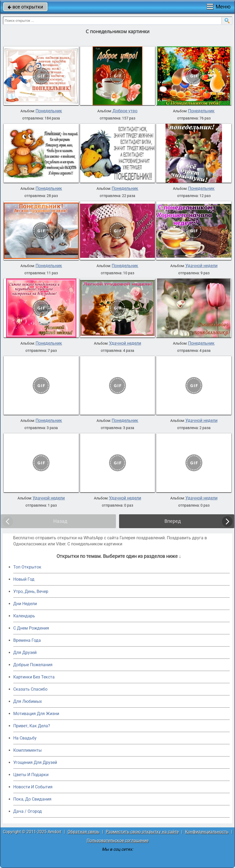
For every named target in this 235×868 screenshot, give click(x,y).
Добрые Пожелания (33, 665)
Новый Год (24, 579)
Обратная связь (84, 832)
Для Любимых (28, 701)
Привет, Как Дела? (32, 726)
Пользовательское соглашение (118, 841)
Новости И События (33, 787)
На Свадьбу (25, 738)
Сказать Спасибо (30, 689)
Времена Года (27, 640)
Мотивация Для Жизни (36, 714)
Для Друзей (25, 653)
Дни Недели (25, 604)
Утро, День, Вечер (31, 591)
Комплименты (27, 750)
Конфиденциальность (207, 832)
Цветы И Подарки (31, 775)
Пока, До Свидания (32, 799)
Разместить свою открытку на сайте (142, 832)
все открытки (25, 7)
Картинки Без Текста (34, 677)
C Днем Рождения (31, 628)
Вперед (173, 521)
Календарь (24, 616)
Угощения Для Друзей (35, 762)
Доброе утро (125, 111)
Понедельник (49, 111)
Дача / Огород (28, 811)
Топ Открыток (27, 567)
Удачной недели (201, 266)
